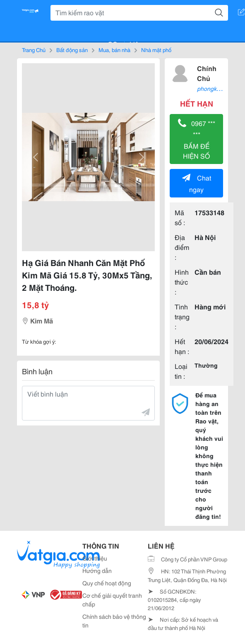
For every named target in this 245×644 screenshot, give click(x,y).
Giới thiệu (95, 558)
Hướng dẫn (97, 570)
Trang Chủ (34, 50)
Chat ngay (197, 183)
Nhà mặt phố (156, 50)
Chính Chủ (207, 73)
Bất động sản (72, 50)
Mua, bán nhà (114, 50)
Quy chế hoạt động (107, 583)
